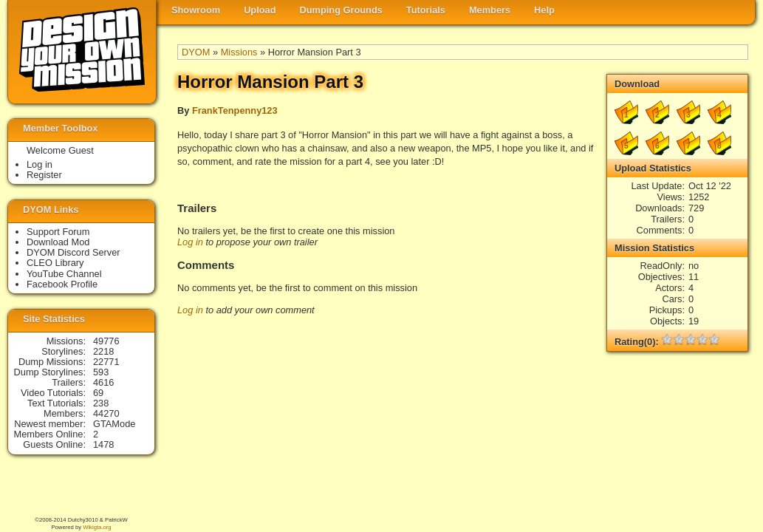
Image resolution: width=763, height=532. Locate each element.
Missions (239, 52)
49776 (106, 341)
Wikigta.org (97, 527)
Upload (260, 10)
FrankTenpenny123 (235, 110)
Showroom (196, 10)
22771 (106, 362)
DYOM (196, 52)
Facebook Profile (62, 284)
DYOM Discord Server (73, 252)
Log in (190, 242)
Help (544, 10)
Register (44, 175)
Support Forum (58, 232)
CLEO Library (55, 263)
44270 (106, 413)
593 (101, 372)
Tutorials (426, 10)
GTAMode (114, 424)
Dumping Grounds (341, 10)
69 (98, 393)
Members (490, 10)
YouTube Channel (64, 274)
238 (101, 403)
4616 (103, 382)
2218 (103, 351)
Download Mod (58, 242)
